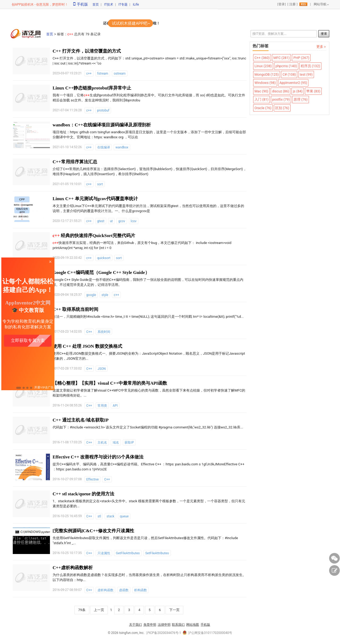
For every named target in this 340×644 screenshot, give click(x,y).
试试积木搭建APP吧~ (131, 23)
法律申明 (164, 625)
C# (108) (289, 74)
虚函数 (124, 590)
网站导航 (320, 4)
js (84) (298, 91)
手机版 (81, 4)
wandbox (122, 147)
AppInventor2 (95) (293, 83)
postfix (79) (281, 99)
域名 (116, 443)
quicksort (104, 258)
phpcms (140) (286, 66)
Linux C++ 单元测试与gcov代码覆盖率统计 (95, 199)
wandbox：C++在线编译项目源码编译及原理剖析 (102, 125)
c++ (89, 74)
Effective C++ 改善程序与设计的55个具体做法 (98, 457)
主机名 (102, 443)
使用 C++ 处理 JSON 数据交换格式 (87, 346)
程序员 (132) (310, 66)
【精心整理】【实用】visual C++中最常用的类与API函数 (110, 383)
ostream (120, 74)
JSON (102, 369)
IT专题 (123, 5)
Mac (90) (261, 91)
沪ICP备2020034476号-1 (164, 633)
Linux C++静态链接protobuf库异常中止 (92, 88)
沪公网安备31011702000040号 (207, 633)
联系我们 (178, 625)
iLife (136, 5)
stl (99, 516)
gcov (122, 221)
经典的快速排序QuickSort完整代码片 (94, 236)
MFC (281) (281, 58)
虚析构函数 (105, 590)
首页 (96, 5)
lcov (134, 221)
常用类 (102, 406)
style (105, 295)
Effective (93, 479)
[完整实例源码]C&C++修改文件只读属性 (93, 531)
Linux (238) (263, 66)
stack (110, 516)
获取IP (129, 443)
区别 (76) (282, 108)
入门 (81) (262, 99)
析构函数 (141, 590)
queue (124, 516)
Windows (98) (265, 83)
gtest (101, 221)
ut (111, 221)
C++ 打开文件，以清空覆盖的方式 (87, 51)
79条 (82, 610)
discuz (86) (280, 91)
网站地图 (193, 625)
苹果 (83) (313, 91)
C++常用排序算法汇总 (75, 162)
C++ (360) (262, 58)
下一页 (174, 610)
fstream (103, 74)
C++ (89, 332)
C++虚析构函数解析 (73, 568)
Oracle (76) (263, 108)
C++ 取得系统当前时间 (75, 309)
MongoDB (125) (267, 74)
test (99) (306, 74)
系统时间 (104, 332)
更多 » (321, 47)
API (115, 406)
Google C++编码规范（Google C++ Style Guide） (101, 272)
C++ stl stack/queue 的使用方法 (83, 494)
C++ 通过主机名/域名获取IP (81, 420)
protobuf (103, 110)
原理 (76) (301, 99)
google (91, 295)
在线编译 (104, 147)
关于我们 (135, 625)
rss (303, 4)
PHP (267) (301, 58)
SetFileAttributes (157, 553)
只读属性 (104, 553)
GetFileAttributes (128, 553)
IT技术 (109, 5)
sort (100, 184)
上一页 (99, 610)
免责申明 (150, 625)
